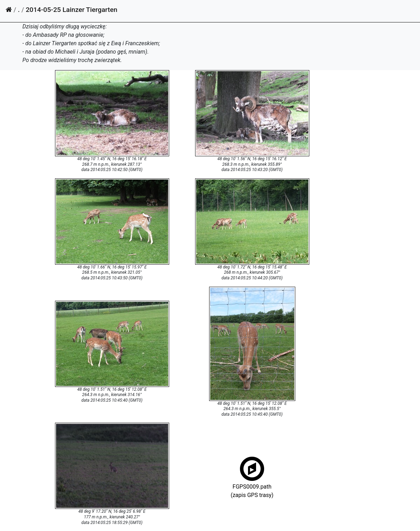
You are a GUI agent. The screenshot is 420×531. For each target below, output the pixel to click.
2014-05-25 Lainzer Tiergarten (71, 10)
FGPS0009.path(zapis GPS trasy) (252, 486)
